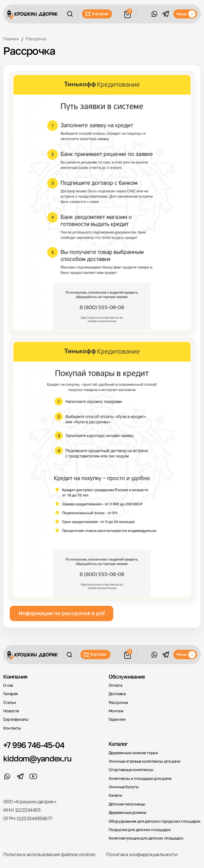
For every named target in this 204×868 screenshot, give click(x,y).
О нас (8, 685)
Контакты (12, 728)
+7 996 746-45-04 (34, 745)
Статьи (10, 702)
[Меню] (185, 14)
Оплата (115, 685)
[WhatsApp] (154, 14)
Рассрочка (118, 702)
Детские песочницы (127, 804)
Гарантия (117, 719)
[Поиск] (70, 14)
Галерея (10, 694)
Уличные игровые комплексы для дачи (145, 761)
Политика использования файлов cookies (49, 854)
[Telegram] (166, 14)
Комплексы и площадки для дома (140, 778)
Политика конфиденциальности (142, 854)
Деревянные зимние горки (133, 753)
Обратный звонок (143, 14)
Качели (115, 795)
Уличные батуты (124, 787)
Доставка (117, 694)
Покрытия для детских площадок (140, 830)
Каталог (97, 14)
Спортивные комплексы (131, 770)
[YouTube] (33, 777)
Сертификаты (16, 719)
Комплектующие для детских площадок (146, 838)
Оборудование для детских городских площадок (155, 821)
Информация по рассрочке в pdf (62, 613)
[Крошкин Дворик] (33, 15)
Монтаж (116, 711)
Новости (11, 711)
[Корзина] (128, 14)
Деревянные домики (128, 813)
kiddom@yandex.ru (37, 759)
